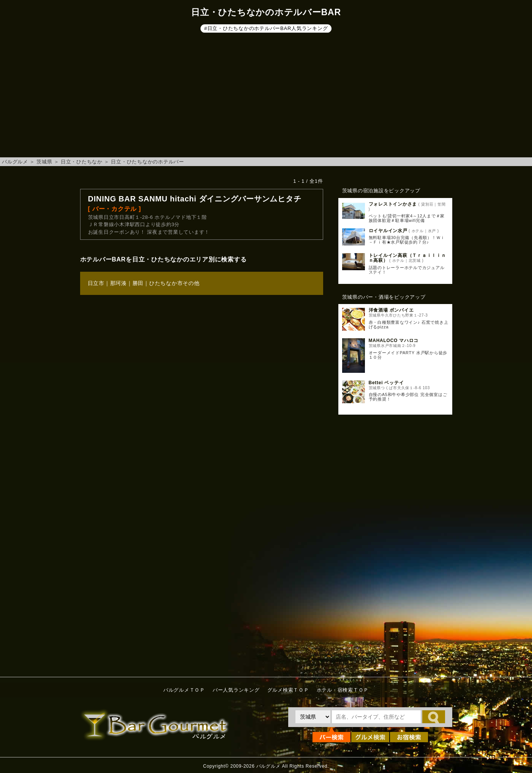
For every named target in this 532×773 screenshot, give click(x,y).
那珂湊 (118, 283)
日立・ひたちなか (82, 162)
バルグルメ (15, 162)
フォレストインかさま (393, 204)
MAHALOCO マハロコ (394, 341)
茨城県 (44, 162)
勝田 (138, 283)
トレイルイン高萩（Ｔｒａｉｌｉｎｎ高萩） (407, 258)
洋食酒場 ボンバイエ (391, 310)
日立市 (96, 283)
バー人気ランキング (236, 690)
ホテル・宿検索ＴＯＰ (343, 690)
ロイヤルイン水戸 (388, 231)
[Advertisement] (266, 97)
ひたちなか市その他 (174, 283)
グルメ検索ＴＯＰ (288, 690)
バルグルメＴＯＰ (184, 690)
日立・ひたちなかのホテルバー (148, 162)
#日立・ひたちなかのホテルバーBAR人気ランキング (266, 28)
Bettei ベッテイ (386, 383)
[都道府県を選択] (313, 717)
